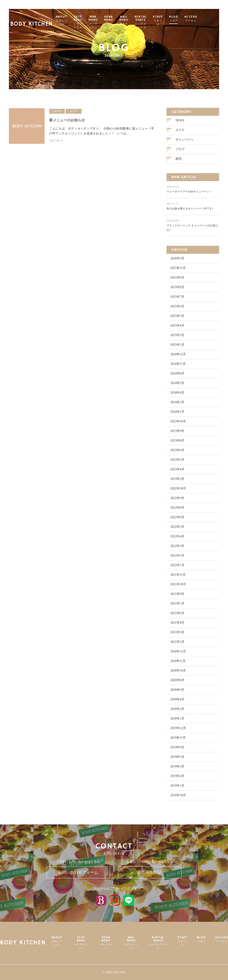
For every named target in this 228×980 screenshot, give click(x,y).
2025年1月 (177, 347)
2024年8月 (177, 376)
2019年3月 (177, 769)
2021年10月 (178, 587)
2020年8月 (177, 682)
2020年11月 (178, 663)
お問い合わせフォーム (78, 872)
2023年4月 (177, 472)
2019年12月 (178, 730)
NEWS (180, 123)
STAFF (177, 21)
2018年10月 (178, 798)
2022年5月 (177, 529)
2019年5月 (177, 759)
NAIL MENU (142, 24)
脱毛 (179, 161)
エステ (180, 132)
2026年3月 (177, 261)
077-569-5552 (150, 872)
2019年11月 (178, 740)
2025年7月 (177, 299)
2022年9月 (177, 500)
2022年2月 (177, 558)
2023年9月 (177, 433)
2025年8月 (177, 289)
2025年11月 (178, 270)
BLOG (192, 19)
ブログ (33, 83)
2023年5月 (177, 462)
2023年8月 (177, 443)
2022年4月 (177, 539)
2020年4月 (177, 702)
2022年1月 (177, 567)
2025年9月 (177, 280)
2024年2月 (177, 405)
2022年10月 (178, 491)
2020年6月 (177, 692)
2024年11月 (178, 366)
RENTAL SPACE (159, 22)
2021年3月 (177, 635)
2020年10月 (178, 673)
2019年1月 (177, 788)
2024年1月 (177, 414)
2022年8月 (177, 510)
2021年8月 (177, 596)
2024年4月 (177, 395)
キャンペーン (185, 142)
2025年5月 (177, 318)
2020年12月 (178, 654)
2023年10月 (178, 424)
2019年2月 (177, 778)
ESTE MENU (94, 24)
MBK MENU (111, 24)
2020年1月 (177, 721)
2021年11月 (178, 577)
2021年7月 (177, 606)
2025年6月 (177, 309)
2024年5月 (177, 385)
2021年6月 (177, 615)
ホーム (20, 83)
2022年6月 (177, 520)
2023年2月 (177, 481)
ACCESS (210, 19)
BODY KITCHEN (32, 19)
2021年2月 (177, 644)
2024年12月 (178, 357)
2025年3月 (177, 337)
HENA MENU (127, 22)
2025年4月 (177, 328)
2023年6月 (177, 452)
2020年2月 (177, 711)
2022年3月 (177, 548)
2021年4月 (177, 625)
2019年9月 (177, 750)
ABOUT (76, 21)
